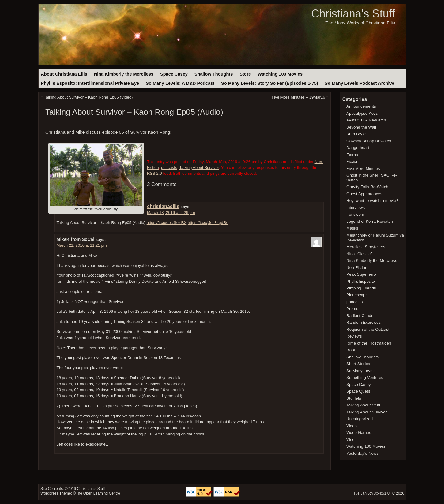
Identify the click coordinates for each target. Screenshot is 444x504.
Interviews (356, 208)
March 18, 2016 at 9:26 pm (171, 213)
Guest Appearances (364, 194)
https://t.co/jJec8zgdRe (208, 223)
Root (351, 350)
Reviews (354, 336)
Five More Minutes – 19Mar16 (298, 97)
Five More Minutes (363, 168)
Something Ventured (365, 377)
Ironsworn (355, 214)
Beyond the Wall (361, 127)
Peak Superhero (361, 274)
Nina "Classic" (359, 254)
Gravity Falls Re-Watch (367, 187)
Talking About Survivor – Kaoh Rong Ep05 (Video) (88, 97)
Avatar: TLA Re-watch (366, 120)
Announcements (361, 106)
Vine (350, 440)
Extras (352, 155)
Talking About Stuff (363, 405)
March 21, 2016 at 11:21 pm (82, 245)
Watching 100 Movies (280, 74)
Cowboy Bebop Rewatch (369, 141)
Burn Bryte (356, 134)
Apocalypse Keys (362, 113)
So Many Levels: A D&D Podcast (180, 83)
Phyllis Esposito (361, 281)
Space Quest (358, 391)
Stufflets (354, 398)
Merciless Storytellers (366, 247)
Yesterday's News (362, 453)
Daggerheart (358, 148)
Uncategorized (359, 419)
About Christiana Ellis (64, 74)
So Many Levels (361, 371)
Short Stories (358, 364)
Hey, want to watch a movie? (372, 201)
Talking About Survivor (199, 168)
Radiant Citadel (360, 316)
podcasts (169, 168)
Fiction (352, 161)
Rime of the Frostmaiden (369, 343)
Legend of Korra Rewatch (370, 221)
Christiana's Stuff (353, 14)
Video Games (359, 433)
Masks (352, 228)
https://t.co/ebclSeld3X (167, 223)
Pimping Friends (361, 288)
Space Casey (174, 74)
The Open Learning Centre (98, 493)
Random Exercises (363, 322)
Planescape (357, 295)
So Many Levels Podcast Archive (360, 83)
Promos (353, 309)
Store (245, 74)
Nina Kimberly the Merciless (124, 74)
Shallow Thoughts (214, 74)
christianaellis (163, 206)
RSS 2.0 (154, 173)
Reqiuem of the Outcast (368, 329)
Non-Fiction (357, 268)
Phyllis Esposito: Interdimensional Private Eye (90, 83)
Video (352, 426)
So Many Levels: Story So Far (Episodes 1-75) (270, 83)
